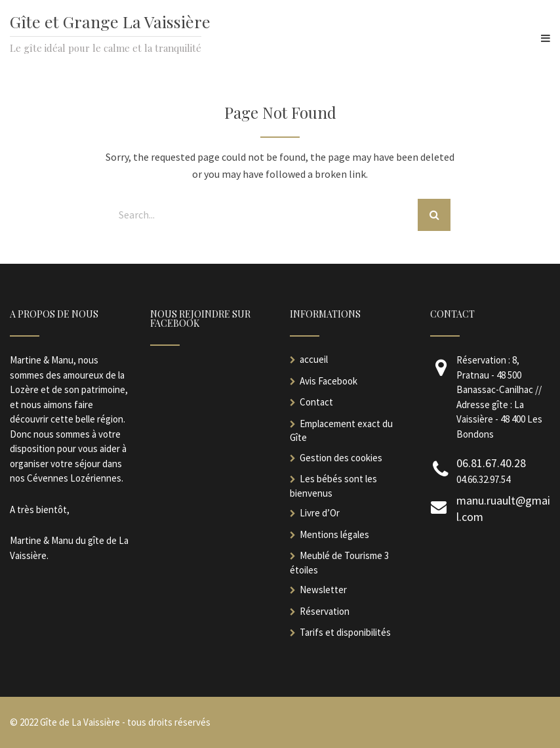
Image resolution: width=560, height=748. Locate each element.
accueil (314, 359)
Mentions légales (334, 534)
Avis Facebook (329, 381)
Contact (316, 402)
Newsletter (323, 590)
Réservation (325, 611)
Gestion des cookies (341, 458)
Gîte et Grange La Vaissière (110, 21)
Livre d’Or (320, 513)
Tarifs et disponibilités (345, 632)
